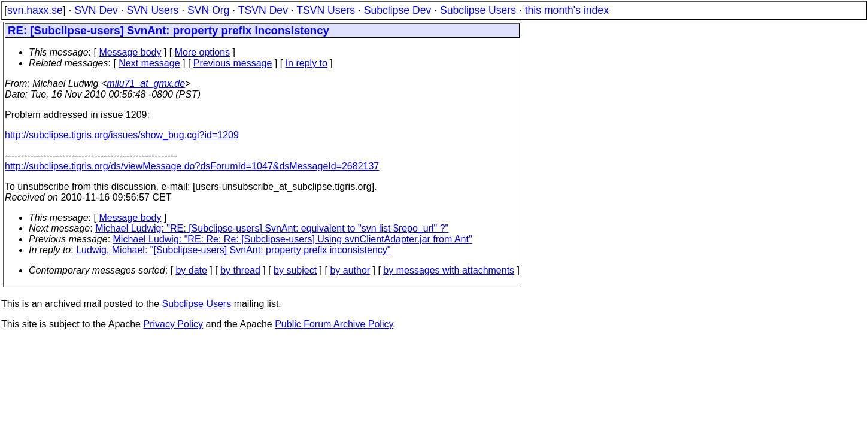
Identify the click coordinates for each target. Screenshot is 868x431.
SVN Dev (96, 10)
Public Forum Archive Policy (334, 324)
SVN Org (208, 10)
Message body (130, 52)
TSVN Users (326, 10)
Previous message (233, 63)
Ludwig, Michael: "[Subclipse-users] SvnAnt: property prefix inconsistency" (233, 250)
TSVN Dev (263, 10)
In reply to (306, 63)
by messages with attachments (449, 270)
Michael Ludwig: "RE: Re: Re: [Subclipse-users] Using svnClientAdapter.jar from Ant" (293, 239)
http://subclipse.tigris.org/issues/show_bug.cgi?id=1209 (122, 135)
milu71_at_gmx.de (146, 84)
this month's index (567, 10)
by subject (295, 270)
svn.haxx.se (35, 10)
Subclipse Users (478, 10)
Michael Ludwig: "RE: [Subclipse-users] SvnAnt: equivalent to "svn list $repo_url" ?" (272, 228)
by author (350, 270)
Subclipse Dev (397, 10)
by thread (240, 270)
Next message (149, 63)
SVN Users (152, 10)
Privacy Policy (173, 324)
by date (191, 270)
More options (203, 52)
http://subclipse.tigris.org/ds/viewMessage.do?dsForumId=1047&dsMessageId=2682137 (192, 166)
